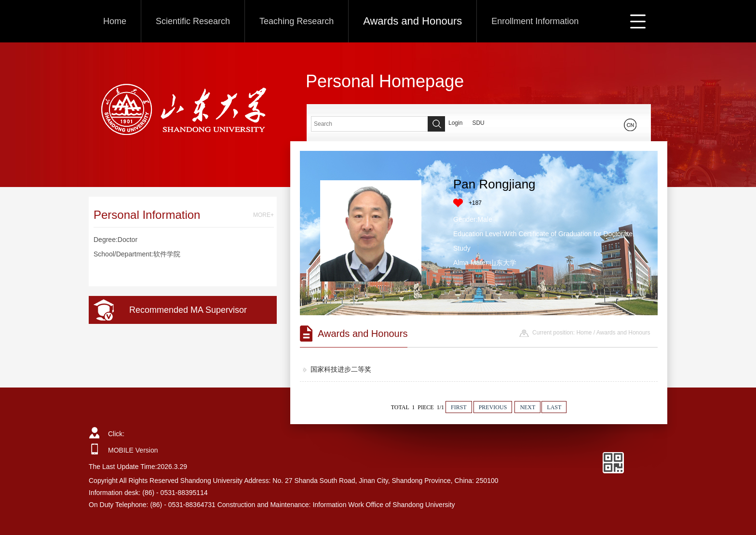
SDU (478, 123)
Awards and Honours (412, 21)
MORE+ (263, 215)
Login (455, 123)
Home (115, 21)
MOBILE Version (133, 450)
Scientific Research (193, 21)
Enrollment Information (535, 21)
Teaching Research (297, 21)
